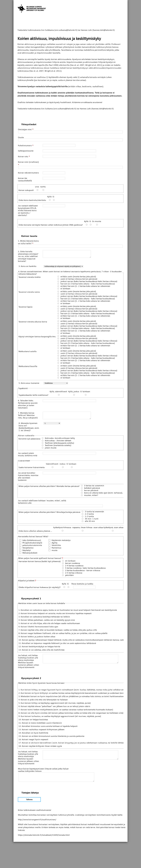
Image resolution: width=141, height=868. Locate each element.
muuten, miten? (91, 497)
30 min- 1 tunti (92, 520)
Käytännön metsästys (61, 541)
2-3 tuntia (89, 515)
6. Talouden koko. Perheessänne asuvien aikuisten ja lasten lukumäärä (28, 404)
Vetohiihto (56, 547)
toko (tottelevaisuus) (32, 541)
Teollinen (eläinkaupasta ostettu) (60, 444)
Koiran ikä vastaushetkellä (25, 179)
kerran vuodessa (73, 565)
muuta (55, 552)
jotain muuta (51, 449)
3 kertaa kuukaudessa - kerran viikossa (83, 572)
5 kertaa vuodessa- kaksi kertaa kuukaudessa (85, 569)
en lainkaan (70, 562)
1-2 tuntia (89, 518)
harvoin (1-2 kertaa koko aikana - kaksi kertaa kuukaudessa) (88, 284)
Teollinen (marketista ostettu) (58, 447)
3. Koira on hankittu (28, 266)
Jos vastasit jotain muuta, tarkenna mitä (28, 456)
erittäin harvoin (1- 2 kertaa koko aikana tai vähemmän (85, 286)
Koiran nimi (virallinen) (28, 162)
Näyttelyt (27, 552)
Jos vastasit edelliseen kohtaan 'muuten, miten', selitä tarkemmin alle (42, 503)
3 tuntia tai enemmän (94, 513)
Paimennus (57, 549)
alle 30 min (90, 522)
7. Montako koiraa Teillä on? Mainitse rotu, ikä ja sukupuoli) (28, 415)
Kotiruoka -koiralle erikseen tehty (60, 439)
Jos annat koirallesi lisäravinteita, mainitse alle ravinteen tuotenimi (28, 478)
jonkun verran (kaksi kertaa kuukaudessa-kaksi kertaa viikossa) (89, 281)
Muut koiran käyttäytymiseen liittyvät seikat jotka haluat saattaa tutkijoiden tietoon (43, 793)
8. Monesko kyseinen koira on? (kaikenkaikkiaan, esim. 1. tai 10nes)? (29, 428)
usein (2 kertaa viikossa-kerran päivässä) (79, 279)
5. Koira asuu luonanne (29, 383)
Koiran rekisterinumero (28, 173)
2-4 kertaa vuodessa (74, 567)
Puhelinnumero (25, 145)
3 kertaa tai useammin (94, 487)
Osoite (21, 137)
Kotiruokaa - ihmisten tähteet (58, 442)
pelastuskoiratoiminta (32, 547)
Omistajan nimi (25, 129)
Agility (55, 544)
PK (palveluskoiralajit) (32, 544)
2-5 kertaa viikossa (74, 574)
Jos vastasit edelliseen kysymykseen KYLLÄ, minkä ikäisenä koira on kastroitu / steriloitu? (28, 210)
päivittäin (69, 577)
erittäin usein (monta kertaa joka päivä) (78, 276)
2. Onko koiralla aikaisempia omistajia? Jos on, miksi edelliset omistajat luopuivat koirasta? (28, 256)
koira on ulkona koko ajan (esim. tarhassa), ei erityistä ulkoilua (110, 494)
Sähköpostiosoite (26, 151)
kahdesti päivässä (92, 489)
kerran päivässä (91, 492)
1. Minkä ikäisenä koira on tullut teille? (28, 242)
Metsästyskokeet (30, 554)
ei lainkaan (65, 288)
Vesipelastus (28, 549)
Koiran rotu (23, 156)
